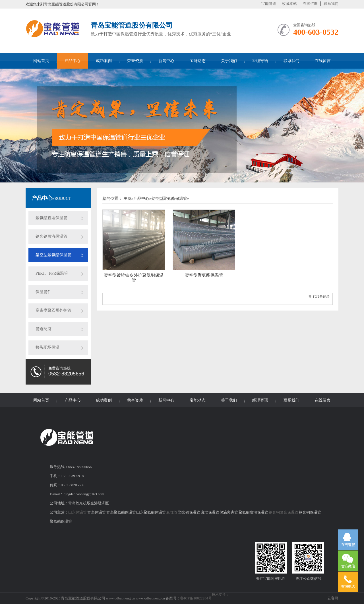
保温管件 (44, 292)
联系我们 (331, 4)
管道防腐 (44, 329)
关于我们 (229, 61)
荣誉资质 (135, 61)
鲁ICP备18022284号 (196, 598)
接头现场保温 (47, 347)
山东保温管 (77, 512)
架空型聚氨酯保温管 (53, 255)
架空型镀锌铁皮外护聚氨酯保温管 (134, 278)
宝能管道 (269, 4)
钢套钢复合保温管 (284, 512)
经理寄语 (260, 61)
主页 (127, 199)
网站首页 (41, 61)
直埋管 (172, 512)
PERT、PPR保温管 (52, 273)
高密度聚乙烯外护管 (53, 310)
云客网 (333, 598)
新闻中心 (166, 61)
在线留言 (323, 61)
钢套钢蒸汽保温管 (51, 236)
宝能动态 (198, 61)
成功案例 (104, 61)
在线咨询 (310, 4)
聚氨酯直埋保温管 (51, 218)
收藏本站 (289, 4)
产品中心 (73, 61)
